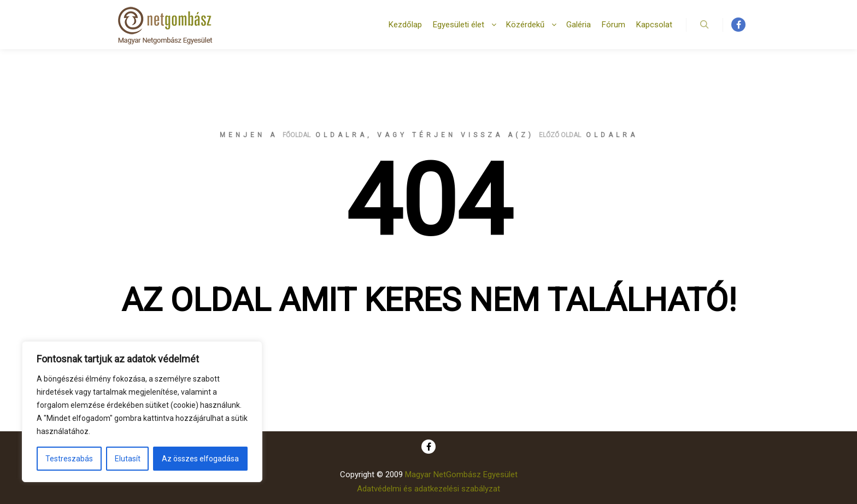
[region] (142, 412)
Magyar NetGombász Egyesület (461, 474)
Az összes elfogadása (200, 459)
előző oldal (560, 135)
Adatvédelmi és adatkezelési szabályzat (428, 489)
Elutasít (128, 459)
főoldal (297, 135)
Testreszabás (69, 459)
